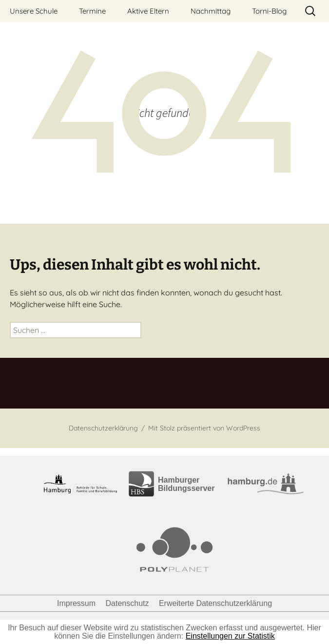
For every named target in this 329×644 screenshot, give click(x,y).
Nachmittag (211, 11)
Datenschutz (127, 603)
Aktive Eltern (148, 11)
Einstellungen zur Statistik (230, 636)
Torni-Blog (269, 11)
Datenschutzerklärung (103, 428)
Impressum (76, 603)
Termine (92, 11)
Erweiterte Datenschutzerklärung (215, 603)
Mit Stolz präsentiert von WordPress (204, 428)
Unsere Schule (34, 11)
